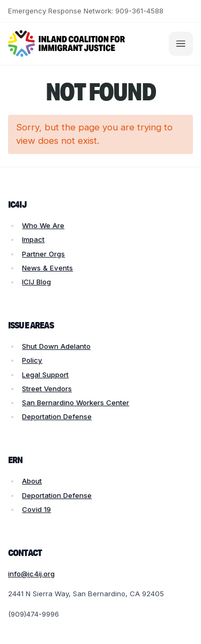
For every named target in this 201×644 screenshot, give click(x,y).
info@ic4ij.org (31, 574)
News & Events (47, 268)
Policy (32, 360)
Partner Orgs (43, 254)
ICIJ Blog (36, 282)
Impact (33, 239)
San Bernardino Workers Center (76, 402)
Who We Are (43, 225)
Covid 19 (36, 509)
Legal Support (45, 375)
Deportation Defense (57, 416)
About (32, 481)
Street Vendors (47, 389)
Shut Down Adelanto (56, 346)
